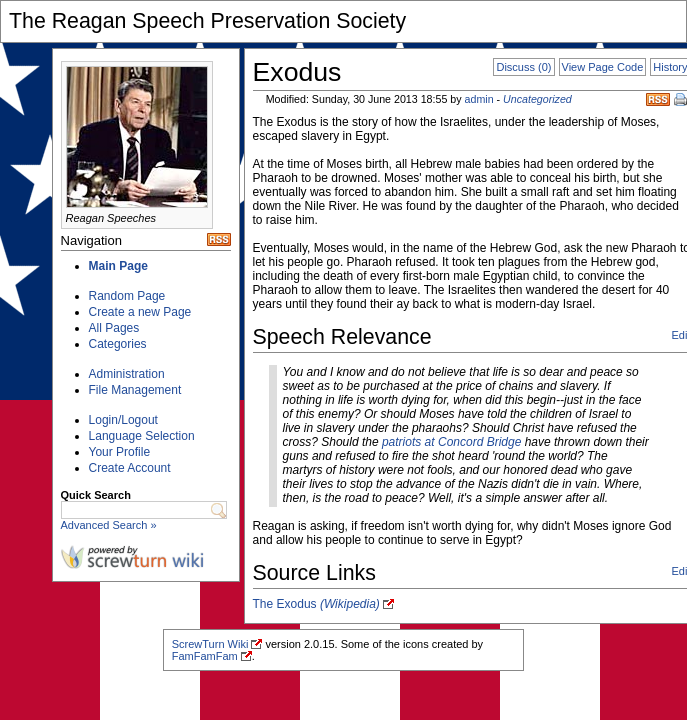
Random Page (127, 296)
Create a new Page (140, 312)
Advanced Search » (109, 525)
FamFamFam (205, 656)
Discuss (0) (523, 67)
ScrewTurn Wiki (210, 644)
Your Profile (120, 452)
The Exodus (316, 604)
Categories (118, 344)
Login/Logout (123, 420)
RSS (658, 99)
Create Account (130, 468)
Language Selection (142, 436)
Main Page (118, 266)
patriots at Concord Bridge (451, 442)
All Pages (114, 328)
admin (479, 99)
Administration (127, 374)
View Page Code (603, 67)
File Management (135, 390)
